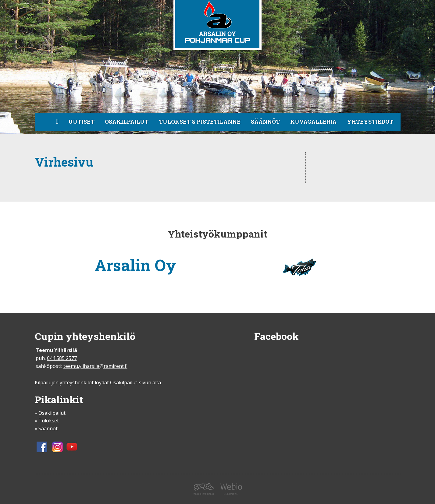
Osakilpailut (127, 122)
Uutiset (81, 122)
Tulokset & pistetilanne (200, 122)
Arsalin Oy (135, 265)
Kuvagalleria (313, 122)
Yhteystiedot (370, 122)
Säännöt (265, 122)
